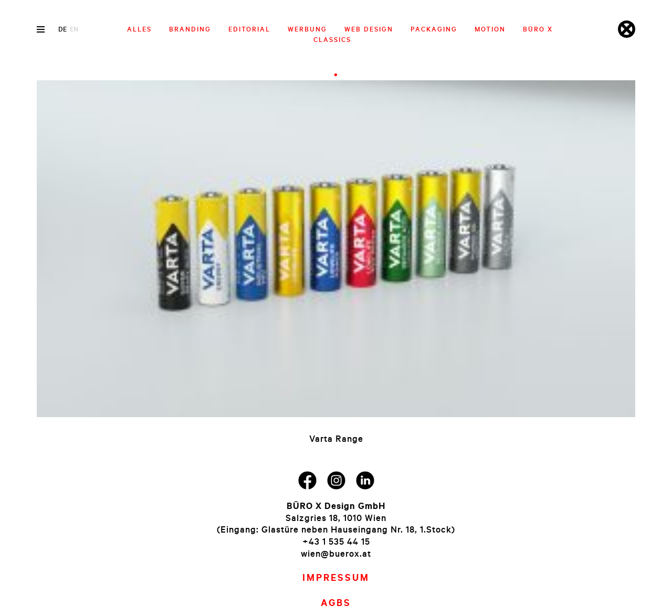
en (74, 29)
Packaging (434, 29)
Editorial (249, 29)
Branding (190, 29)
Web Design (369, 29)
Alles (139, 29)
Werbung (307, 29)
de (62, 29)
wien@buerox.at (336, 553)
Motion (490, 29)
